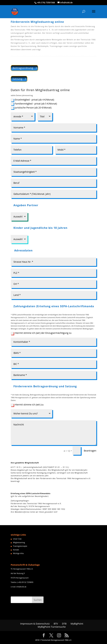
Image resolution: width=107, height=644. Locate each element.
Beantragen (90, 451)
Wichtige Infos (18, 553)
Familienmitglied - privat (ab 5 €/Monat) (34, 104)
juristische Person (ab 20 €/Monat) (31, 108)
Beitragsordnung (23, 68)
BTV (56, 624)
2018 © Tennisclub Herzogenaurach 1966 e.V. (53, 640)
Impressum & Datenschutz (35, 624)
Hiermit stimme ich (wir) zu (27, 405)
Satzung (18, 79)
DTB (64, 624)
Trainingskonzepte (20, 546)
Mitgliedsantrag (19, 542)
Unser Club (17, 539)
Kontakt (16, 550)
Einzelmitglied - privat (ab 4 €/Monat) (32, 100)
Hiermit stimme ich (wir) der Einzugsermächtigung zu (41, 333)
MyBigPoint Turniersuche (52, 627)
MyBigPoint (77, 624)
